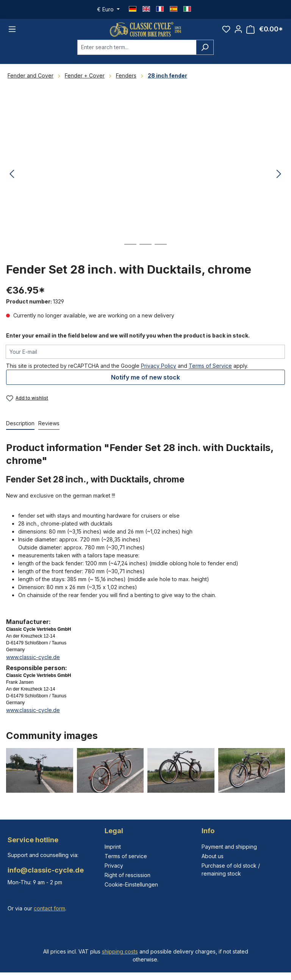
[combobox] (137, 51)
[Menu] (12, 31)
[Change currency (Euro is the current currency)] (108, 9)
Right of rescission (128, 875)
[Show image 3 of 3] (161, 254)
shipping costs (120, 951)
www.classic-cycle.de (33, 662)
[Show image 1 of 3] (130, 254)
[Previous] (12, 179)
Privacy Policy (159, 370)
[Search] (205, 51)
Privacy (114, 866)
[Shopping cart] (265, 32)
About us (213, 856)
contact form (49, 908)
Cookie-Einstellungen (131, 884)
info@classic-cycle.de (46, 870)
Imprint (113, 847)
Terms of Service (210, 370)
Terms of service (126, 856)
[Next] (279, 179)
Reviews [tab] (49, 428)
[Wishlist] (226, 31)
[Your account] (238, 31)
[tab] (20, 428)
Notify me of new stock (145, 381)
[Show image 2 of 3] (145, 254)
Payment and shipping (229, 847)
